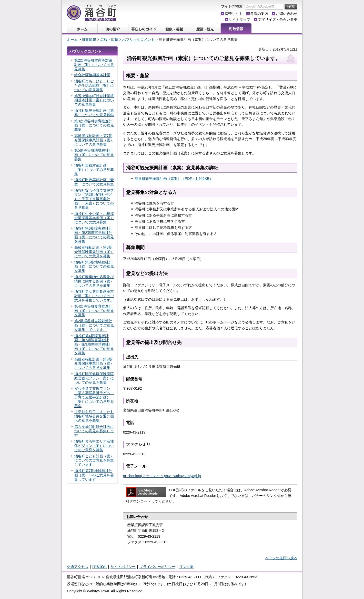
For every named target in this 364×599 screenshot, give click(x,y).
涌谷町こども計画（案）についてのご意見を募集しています (94, 460)
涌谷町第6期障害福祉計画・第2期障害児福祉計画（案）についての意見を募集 (94, 235)
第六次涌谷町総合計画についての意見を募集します (94, 431)
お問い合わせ (287, 14)
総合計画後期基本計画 (92, 75)
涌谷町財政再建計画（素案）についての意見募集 (94, 182)
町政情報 (89, 40)
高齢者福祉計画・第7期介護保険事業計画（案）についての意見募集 (94, 140)
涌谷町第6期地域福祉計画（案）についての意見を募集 (94, 267)
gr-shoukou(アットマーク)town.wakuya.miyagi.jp (162, 476)
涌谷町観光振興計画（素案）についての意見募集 (94, 113)
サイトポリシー (123, 567)
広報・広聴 (109, 40)
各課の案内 (259, 14)
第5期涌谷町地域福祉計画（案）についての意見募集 (94, 155)
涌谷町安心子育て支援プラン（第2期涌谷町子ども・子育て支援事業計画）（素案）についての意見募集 (94, 199)
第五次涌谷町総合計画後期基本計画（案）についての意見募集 (94, 100)
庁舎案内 (99, 567)
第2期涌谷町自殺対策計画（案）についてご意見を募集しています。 (94, 325)
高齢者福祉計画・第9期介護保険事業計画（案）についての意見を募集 (94, 364)
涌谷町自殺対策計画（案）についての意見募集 (94, 170)
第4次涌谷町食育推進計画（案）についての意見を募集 (94, 311)
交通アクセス (78, 567)
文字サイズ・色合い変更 (278, 19)
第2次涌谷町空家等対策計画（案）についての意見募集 (94, 65)
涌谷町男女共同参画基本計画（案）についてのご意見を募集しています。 (94, 296)
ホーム (72, 40)
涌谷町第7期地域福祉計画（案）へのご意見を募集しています (94, 475)
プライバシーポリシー (157, 567)
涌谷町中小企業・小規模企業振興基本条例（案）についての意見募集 (94, 218)
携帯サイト (234, 14)
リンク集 (186, 567)
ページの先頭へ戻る (281, 558)
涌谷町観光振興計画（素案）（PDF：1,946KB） (174, 179)
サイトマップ (239, 19)
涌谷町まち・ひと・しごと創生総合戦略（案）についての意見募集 (94, 85)
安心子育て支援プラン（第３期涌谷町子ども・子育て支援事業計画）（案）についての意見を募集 (94, 397)
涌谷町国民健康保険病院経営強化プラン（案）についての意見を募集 (94, 378)
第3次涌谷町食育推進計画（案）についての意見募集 (94, 125)
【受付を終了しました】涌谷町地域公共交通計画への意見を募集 (94, 416)
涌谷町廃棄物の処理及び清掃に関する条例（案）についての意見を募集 (94, 281)
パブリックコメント (138, 40)
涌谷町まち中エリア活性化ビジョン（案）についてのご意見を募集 (94, 446)
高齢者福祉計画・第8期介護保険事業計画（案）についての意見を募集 (94, 252)
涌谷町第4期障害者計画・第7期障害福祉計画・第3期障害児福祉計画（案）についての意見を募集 (94, 344)
